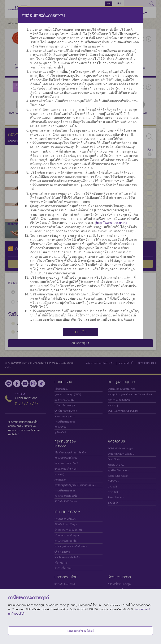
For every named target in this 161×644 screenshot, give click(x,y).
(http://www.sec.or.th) (111, 223)
